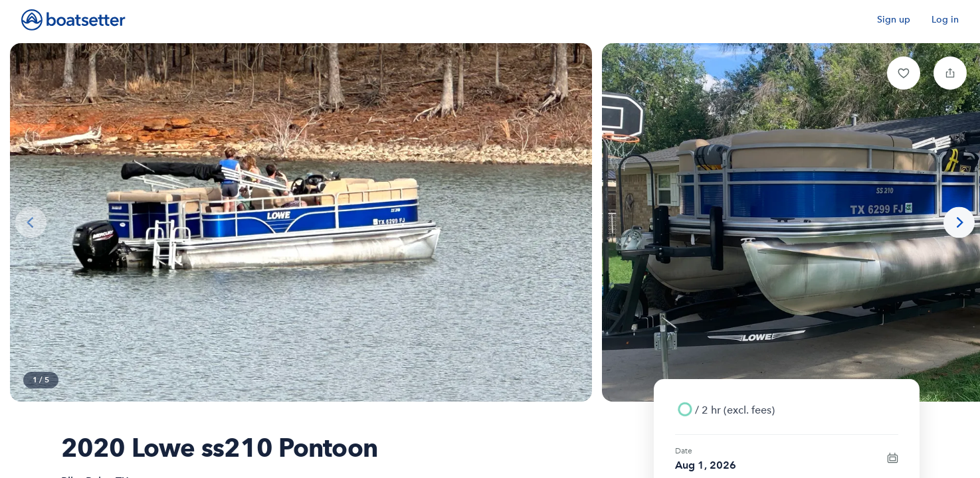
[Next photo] (959, 223)
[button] (904, 73)
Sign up (894, 20)
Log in (945, 20)
